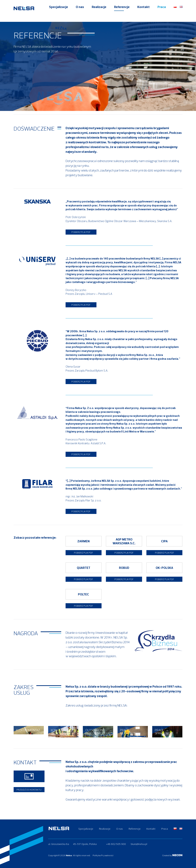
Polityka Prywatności (107, 855)
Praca (162, 13)
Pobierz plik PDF (81, 230)
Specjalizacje (58, 13)
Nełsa (69, 855)
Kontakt (144, 13)
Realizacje (99, 13)
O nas (80, 13)
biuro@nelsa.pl (139, 844)
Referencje (122, 13)
